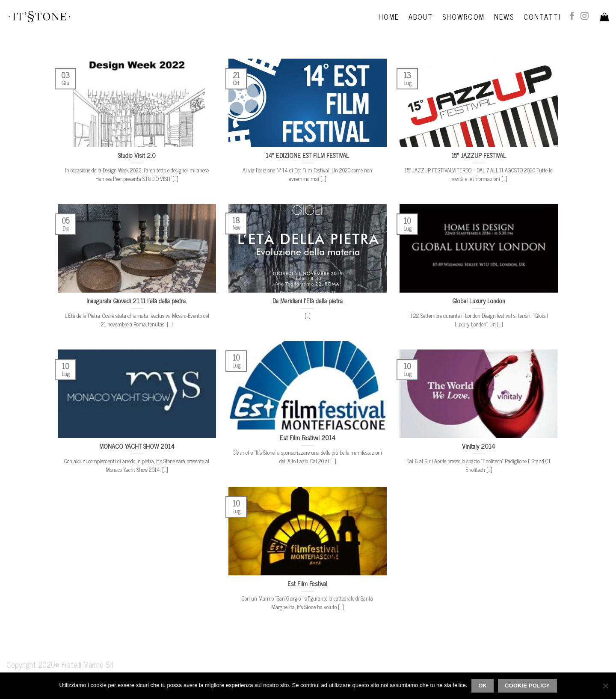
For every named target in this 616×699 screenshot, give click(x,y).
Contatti (542, 17)
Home (389, 17)
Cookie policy (527, 686)
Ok (483, 686)
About (421, 17)
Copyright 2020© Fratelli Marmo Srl (60, 664)
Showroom (463, 17)
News (504, 17)
